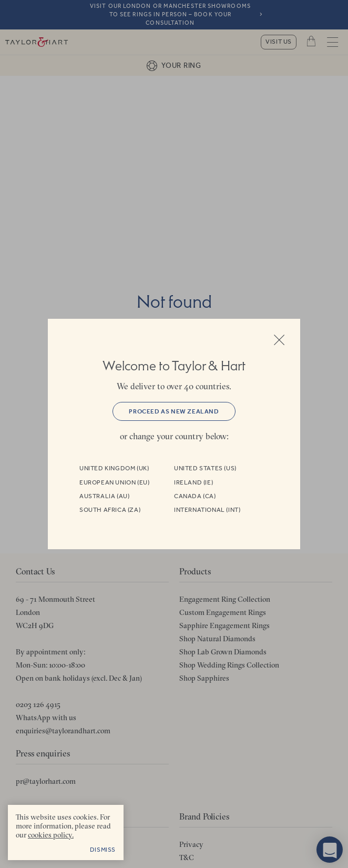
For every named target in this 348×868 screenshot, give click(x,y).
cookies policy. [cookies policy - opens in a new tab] (51, 835)
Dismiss (103, 850)
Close (279, 340)
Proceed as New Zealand (174, 411)
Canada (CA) (195, 496)
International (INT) (207, 510)
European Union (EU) (114, 482)
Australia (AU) (104, 496)
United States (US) (205, 468)
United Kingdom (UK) (114, 468)
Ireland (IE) (193, 482)
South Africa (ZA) (110, 510)
